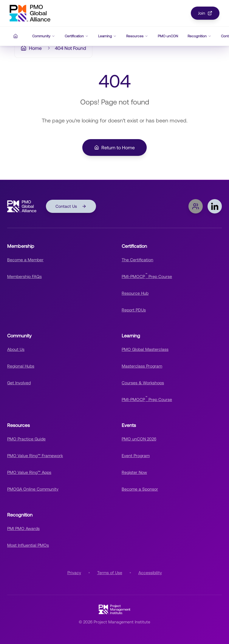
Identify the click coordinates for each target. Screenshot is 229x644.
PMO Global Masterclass (145, 349)
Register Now (134, 472)
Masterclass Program (142, 366)
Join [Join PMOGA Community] (205, 13)
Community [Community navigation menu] (44, 36)
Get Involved (19, 383)
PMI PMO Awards (23, 528)
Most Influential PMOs (28, 545)
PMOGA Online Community (33, 489)
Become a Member (25, 260)
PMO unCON (168, 36)
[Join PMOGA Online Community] (196, 206)
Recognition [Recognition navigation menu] (199, 36)
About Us (16, 349)
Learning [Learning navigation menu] (107, 36)
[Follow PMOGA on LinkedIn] (215, 206)
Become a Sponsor (140, 489)
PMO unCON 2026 (139, 439)
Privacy (74, 573)
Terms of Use (110, 573)
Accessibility (150, 573)
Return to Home (114, 147)
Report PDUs (134, 310)
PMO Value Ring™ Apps (29, 472)
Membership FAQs (24, 276)
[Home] (16, 36)
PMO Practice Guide (26, 439)
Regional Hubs (21, 366)
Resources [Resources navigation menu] (137, 36)
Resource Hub (135, 293)
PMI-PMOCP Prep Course (147, 276)
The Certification (137, 260)
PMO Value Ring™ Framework (35, 456)
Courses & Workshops (143, 383)
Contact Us (71, 206)
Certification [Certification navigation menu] (77, 36)
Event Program (136, 456)
